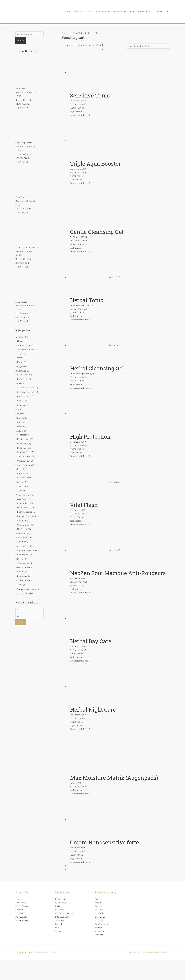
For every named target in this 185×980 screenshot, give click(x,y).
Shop (90, 12)
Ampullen (22, 542)
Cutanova (60, 910)
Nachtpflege (23, 567)
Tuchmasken (23, 563)
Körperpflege (23, 555)
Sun (19, 414)
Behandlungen (103, 12)
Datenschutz (21, 917)
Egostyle (21, 473)
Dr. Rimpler (21, 371)
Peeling (21, 571)
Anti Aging (22, 499)
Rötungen (22, 520)
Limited (21, 401)
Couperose (22, 435)
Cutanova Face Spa (26, 387)
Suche (21, 40)
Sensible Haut (24, 452)
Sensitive (22, 405)
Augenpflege (23, 546)
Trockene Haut (24, 456)
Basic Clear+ (23, 374)
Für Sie (19, 426)
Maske (20, 559)
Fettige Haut (23, 439)
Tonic (20, 584)
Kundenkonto (145, 12)
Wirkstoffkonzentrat (27, 589)
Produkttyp (21, 533)
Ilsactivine (100, 917)
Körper (20, 362)
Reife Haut (22, 448)
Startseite (66, 33)
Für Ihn (19, 422)
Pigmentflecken (25, 512)
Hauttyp (19, 431)
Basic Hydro (23, 379)
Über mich (79, 12)
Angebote (20, 337)
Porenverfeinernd (26, 516)
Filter (21, 622)
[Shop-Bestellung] (148, 46)
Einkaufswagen (23, 906)
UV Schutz (22, 529)
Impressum (21, 913)
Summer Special (23, 593)
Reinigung (22, 576)
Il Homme (100, 913)
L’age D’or (100, 920)
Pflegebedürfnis (23, 495)
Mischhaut (22, 443)
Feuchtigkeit (23, 503)
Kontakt (159, 12)
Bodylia (99, 906)
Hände (20, 358)
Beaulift (99, 903)
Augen (20, 353)
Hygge (20, 341)
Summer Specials (25, 345)
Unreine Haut (24, 461)
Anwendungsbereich (25, 349)
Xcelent (21, 418)
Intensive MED (24, 396)
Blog (132, 12)
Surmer (21, 482)
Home (67, 12)
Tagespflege (23, 580)
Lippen (20, 366)
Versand (24, 108)
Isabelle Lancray (23, 465)
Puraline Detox (24, 478)
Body (20, 383)
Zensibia (21, 491)
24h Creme (22, 537)
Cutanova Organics (26, 392)
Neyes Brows (120, 12)
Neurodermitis (24, 507)
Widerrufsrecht (23, 920)
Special (21, 409)
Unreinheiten (24, 525)
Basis (20, 469)
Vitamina (22, 486)
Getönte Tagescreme (27, 550)
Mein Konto (21, 903)
